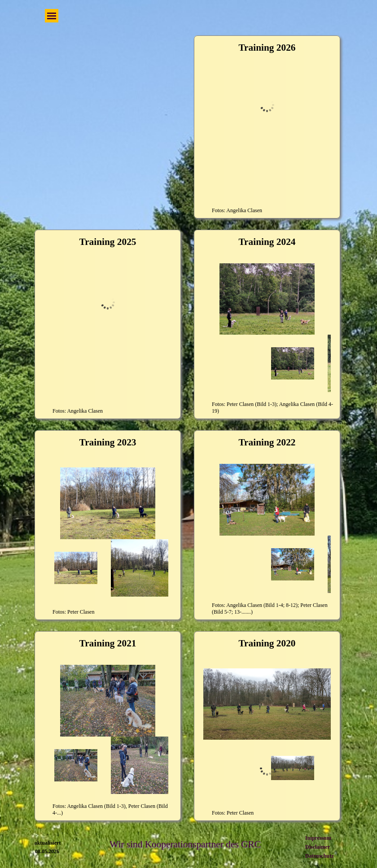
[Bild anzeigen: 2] (140, 367)
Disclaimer (318, 847)
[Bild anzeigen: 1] (76, 367)
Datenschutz (319, 856)
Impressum (318, 838)
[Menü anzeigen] (52, 16)
